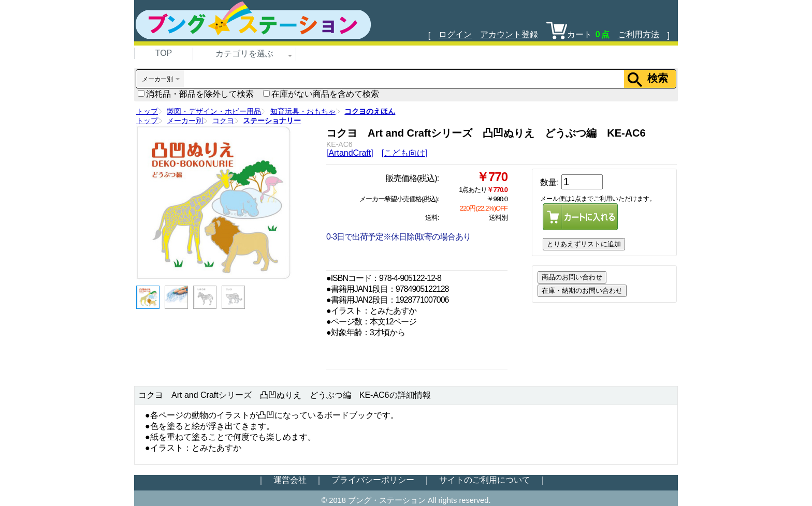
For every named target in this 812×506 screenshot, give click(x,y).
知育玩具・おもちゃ (303, 111)
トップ (147, 111)
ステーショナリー (272, 121)
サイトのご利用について (485, 480)
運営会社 (290, 480)
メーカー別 (185, 121)
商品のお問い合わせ (572, 277)
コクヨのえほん (370, 111)
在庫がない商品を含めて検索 (321, 94)
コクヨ (223, 121)
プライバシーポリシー (373, 480)
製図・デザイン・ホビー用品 (214, 111)
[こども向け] (405, 153)
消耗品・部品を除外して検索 (196, 94)
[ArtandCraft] (350, 153)
